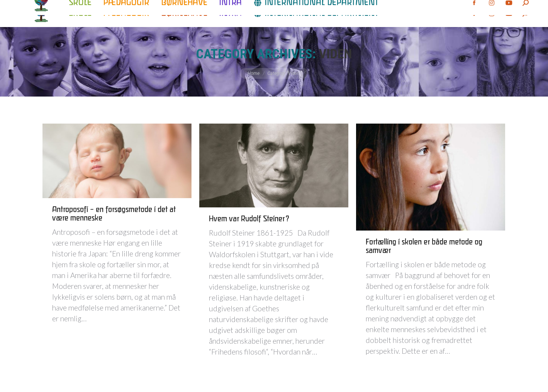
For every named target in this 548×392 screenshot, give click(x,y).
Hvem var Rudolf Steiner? (249, 219)
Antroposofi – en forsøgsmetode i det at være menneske (114, 214)
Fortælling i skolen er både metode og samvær (424, 247)
